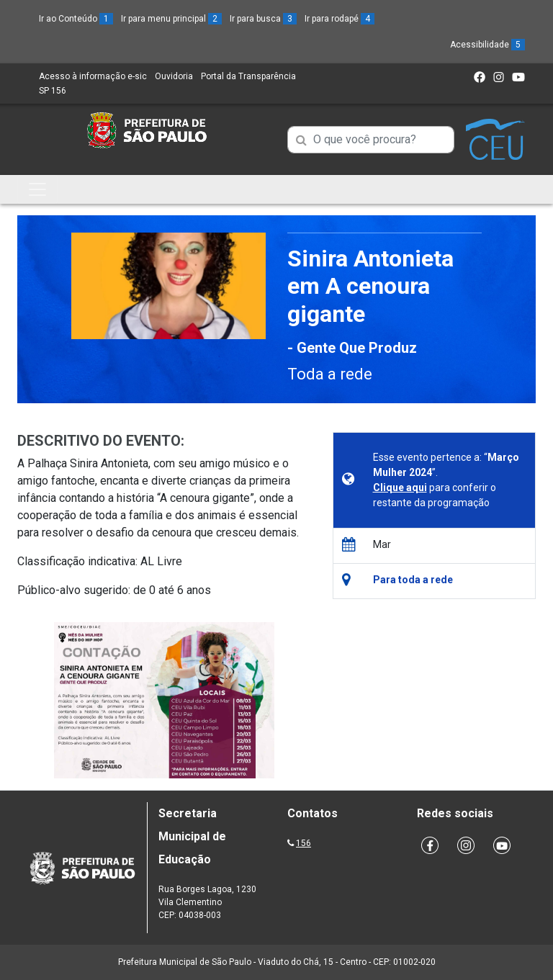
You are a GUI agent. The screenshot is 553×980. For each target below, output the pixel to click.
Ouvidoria (174, 76)
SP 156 (53, 91)
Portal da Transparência (248, 76)
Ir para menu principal (171, 19)
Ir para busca (263, 19)
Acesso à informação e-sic (93, 76)
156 (304, 843)
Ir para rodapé (340, 19)
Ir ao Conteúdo (76, 19)
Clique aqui (400, 487)
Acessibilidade (487, 45)
